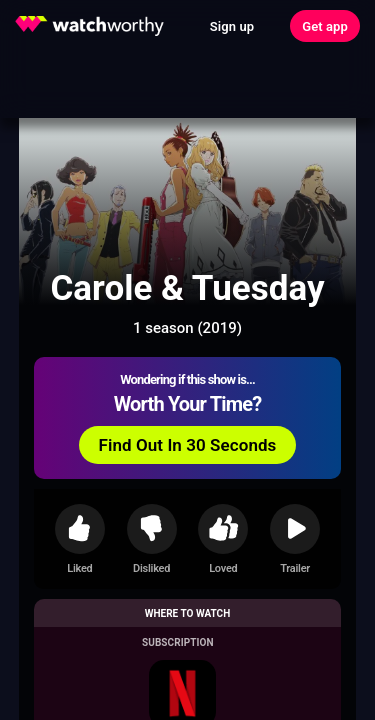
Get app (325, 26)
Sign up (232, 26)
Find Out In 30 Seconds (188, 445)
